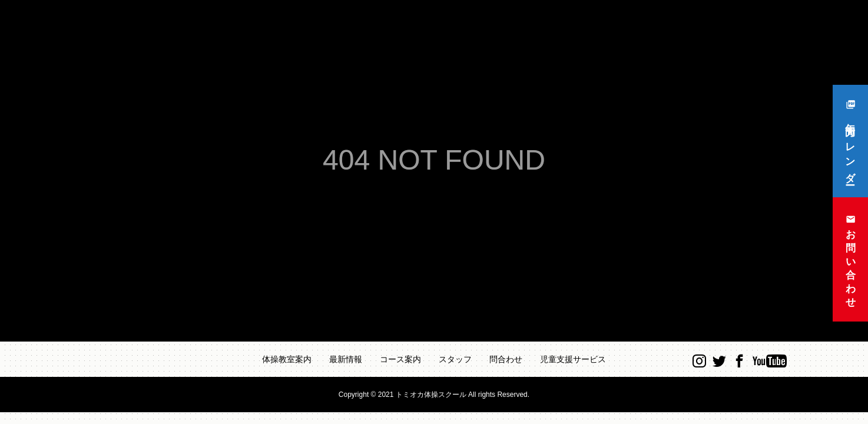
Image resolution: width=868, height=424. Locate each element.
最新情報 (346, 359)
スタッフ (455, 359)
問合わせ (506, 359)
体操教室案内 (287, 359)
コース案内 (400, 359)
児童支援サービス (573, 359)
